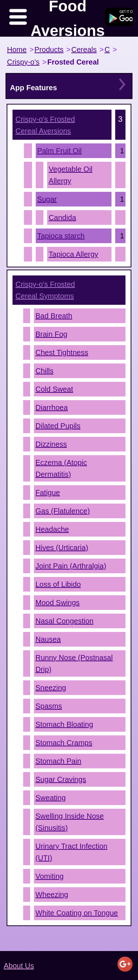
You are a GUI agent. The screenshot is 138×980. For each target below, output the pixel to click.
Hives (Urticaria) (62, 548)
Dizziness (51, 444)
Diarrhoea (52, 407)
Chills (44, 371)
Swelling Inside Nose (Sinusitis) (70, 822)
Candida (62, 217)
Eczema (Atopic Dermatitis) (61, 468)
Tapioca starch (61, 236)
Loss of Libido (58, 584)
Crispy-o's (23, 62)
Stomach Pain (58, 761)
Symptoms (45, 290)
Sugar (47, 199)
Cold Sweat (54, 389)
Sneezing (51, 688)
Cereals (84, 50)
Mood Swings (57, 603)
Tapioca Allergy (73, 254)
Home (17, 50)
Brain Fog (51, 334)
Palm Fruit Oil (59, 151)
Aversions (45, 125)
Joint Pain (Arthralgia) (71, 566)
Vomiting (49, 876)
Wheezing (52, 895)
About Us (19, 966)
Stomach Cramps (64, 743)
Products (49, 50)
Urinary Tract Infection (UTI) (71, 852)
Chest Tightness (62, 352)
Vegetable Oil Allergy (70, 175)
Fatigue (48, 493)
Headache (52, 529)
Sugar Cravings (61, 779)
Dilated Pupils (58, 426)
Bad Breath (54, 316)
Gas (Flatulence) (63, 511)
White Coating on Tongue (77, 913)
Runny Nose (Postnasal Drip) (74, 663)
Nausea (48, 639)
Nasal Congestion (64, 621)
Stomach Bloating (64, 724)
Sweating (50, 798)
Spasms (49, 706)
